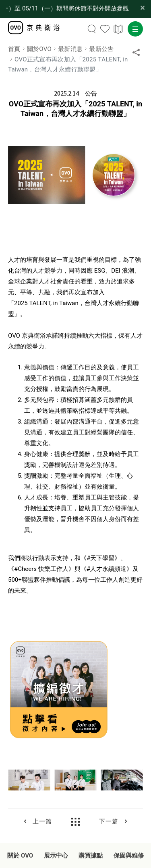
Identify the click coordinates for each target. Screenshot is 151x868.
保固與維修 (129, 856)
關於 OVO (20, 856)
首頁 (14, 49)
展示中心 (56, 856)
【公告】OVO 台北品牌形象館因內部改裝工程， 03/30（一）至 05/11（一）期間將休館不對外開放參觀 (67, 8)
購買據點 (91, 856)
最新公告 (101, 49)
